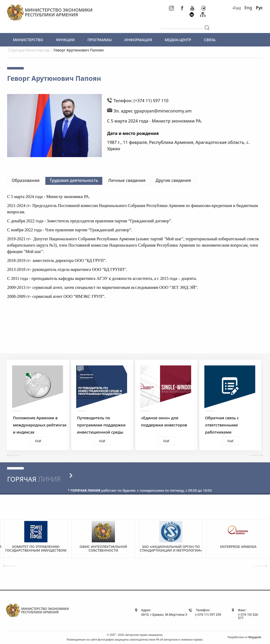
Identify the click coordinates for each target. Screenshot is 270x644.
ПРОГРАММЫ (100, 40)
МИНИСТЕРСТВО (28, 40)
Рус (259, 8)
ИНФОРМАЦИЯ (138, 40)
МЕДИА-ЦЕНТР (178, 40)
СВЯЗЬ (210, 40)
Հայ (237, 8)
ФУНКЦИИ (65, 40)
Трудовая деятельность (74, 180)
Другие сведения (173, 180)
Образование (26, 180)
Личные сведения (127, 180)
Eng (248, 8)
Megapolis (255, 637)
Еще (38, 441)
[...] (182, 24)
